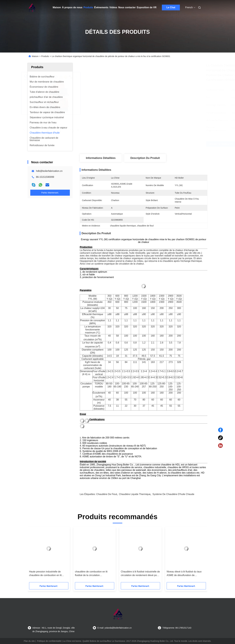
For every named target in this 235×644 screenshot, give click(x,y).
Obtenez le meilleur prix (161, 144)
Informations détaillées (101, 158)
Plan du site (29, 641)
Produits (88, 7)
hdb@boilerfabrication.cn (49, 171)
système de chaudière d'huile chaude (173, 494)
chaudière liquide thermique (135, 494)
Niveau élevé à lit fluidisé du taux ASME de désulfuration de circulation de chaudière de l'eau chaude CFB (184, 574)
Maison (57, 7)
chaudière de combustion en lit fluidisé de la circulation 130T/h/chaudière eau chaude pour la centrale (94, 574)
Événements (101, 7)
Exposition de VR (147, 7)
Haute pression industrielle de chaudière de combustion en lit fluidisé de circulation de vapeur (46, 574)
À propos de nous (72, 7)
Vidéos (113, 7)
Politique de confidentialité (49, 641)
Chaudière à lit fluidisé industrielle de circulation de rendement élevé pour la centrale (140, 574)
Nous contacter (127, 7)
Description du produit (145, 158)
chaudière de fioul (107, 494)
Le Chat (171, 7)
